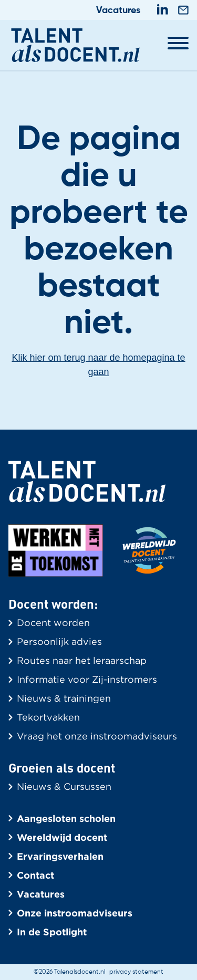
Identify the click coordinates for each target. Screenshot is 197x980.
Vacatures (118, 11)
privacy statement (136, 972)
